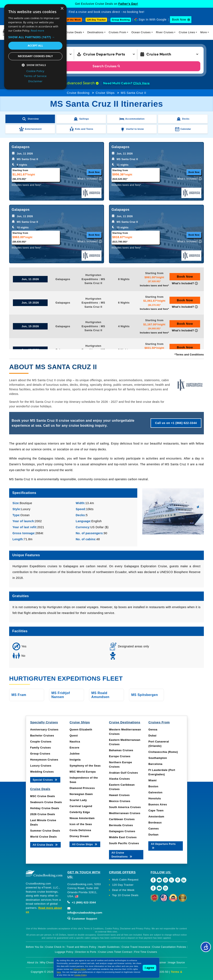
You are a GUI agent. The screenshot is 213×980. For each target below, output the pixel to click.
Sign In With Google (152, 20)
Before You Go (35, 947)
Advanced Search (82, 83)
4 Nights (124, 326)
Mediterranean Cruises (125, 813)
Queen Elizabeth (81, 729)
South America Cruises (125, 807)
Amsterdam (156, 816)
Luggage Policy (64, 952)
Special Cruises (45, 780)
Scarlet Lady (78, 800)
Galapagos (63, 279)
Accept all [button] (35, 46)
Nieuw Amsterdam (82, 818)
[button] (35, 37)
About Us (33, 963)
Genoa (153, 729)
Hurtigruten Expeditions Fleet (66, 678)
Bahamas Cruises (121, 750)
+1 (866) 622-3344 (82, 902)
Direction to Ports (86, 952)
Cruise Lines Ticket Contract (115, 952)
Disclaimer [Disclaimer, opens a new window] (35, 81)
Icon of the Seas (81, 824)
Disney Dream (79, 836)
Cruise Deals (74, 32)
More (204, 32)
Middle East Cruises (123, 837)
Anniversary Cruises (44, 729)
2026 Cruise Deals (43, 814)
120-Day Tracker (96, 20)
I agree (149, 968)
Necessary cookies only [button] (35, 56)
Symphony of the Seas (85, 766)
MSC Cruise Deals (43, 796)
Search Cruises (107, 66)
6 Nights (124, 303)
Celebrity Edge (80, 812)
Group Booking (121, 20)
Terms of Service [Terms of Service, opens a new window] (35, 76)
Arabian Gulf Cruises (123, 773)
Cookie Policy (80, 975)
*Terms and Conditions (189, 355)
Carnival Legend (81, 806)
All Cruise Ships (85, 844)
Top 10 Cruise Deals (125, 895)
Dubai (152, 736)
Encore (74, 748)
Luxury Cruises (41, 766)
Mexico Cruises (120, 801)
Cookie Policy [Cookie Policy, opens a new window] (35, 71)
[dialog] (35, 47)
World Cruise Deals (43, 837)
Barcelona (155, 764)
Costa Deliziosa (80, 830)
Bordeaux (155, 823)
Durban (153, 835)
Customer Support (82, 919)
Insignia (75, 760)
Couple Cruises (41, 742)
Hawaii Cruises (119, 795)
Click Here (141, 83)
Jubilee (74, 754)
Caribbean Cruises (122, 819)
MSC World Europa (82, 772)
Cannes (154, 829)
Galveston (155, 792)
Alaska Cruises (119, 779)
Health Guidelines (109, 947)
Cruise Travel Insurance (136, 947)
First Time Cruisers (146, 952)
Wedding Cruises (42, 772)
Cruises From (118, 32)
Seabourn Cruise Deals (46, 802)
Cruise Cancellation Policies (169, 947)
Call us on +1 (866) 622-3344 (176, 423)
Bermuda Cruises (121, 825)
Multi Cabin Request (125, 880)
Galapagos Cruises (122, 831)
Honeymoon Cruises (44, 760)
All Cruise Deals (45, 845)
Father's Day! (128, 4)
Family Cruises (41, 748)
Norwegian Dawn (81, 794)
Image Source (176, 963)
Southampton (158, 758)
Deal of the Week (71, 20)
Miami (152, 780)
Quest (74, 736)
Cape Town (156, 810)
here (59, 972)
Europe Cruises (120, 756)
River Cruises (165, 32)
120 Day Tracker (123, 885)
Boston (153, 786)
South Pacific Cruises (124, 843)
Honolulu (155, 798)
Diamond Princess (82, 788)
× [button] (62, 9)
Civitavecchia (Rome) (163, 752)
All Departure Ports (163, 846)
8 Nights (124, 279)
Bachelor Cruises (42, 736)
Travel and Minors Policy (81, 947)
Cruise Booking (78, 93)
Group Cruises (40, 754)
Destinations (95, 32)
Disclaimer (160, 963)
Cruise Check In (55, 947)
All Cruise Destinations (122, 855)
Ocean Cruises (141, 32)
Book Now (179, 20)
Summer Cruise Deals (45, 831)
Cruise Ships (105, 93)
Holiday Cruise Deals (45, 808)
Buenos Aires (158, 804)
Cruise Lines (187, 32)
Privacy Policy (80, 969)
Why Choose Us (50, 963)
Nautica (75, 742)
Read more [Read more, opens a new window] (37, 31)
